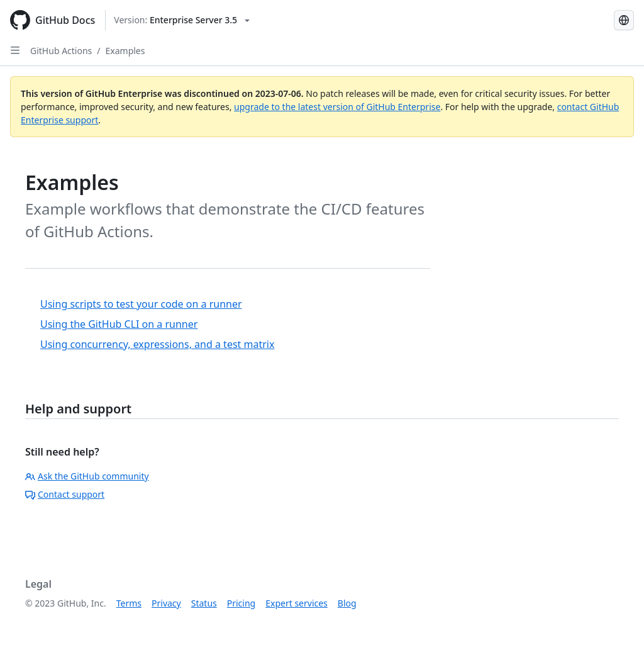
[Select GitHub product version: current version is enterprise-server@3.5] (182, 20)
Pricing (241, 603)
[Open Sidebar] (15, 50)
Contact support (65, 494)
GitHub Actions (61, 51)
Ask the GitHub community (87, 476)
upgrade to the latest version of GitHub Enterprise (337, 107)
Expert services (297, 603)
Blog (347, 603)
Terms (129, 603)
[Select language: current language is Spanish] (624, 20)
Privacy (166, 603)
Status (204, 603)
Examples (125, 51)
